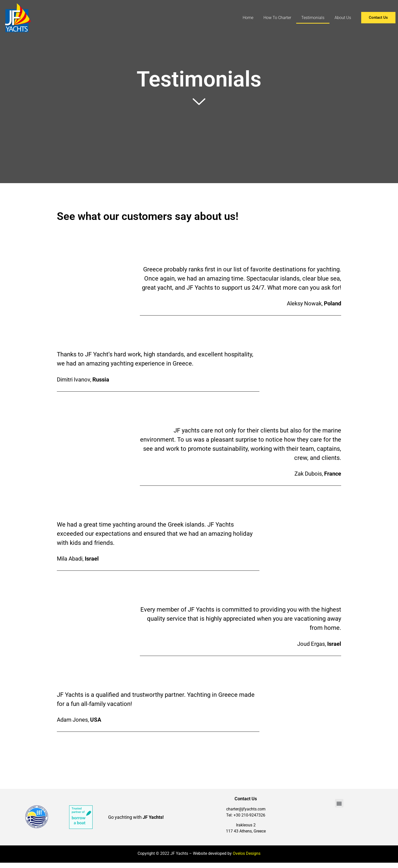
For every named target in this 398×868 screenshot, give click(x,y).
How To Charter (277, 18)
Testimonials (313, 18)
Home (248, 18)
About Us (343, 18)
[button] (339, 803)
